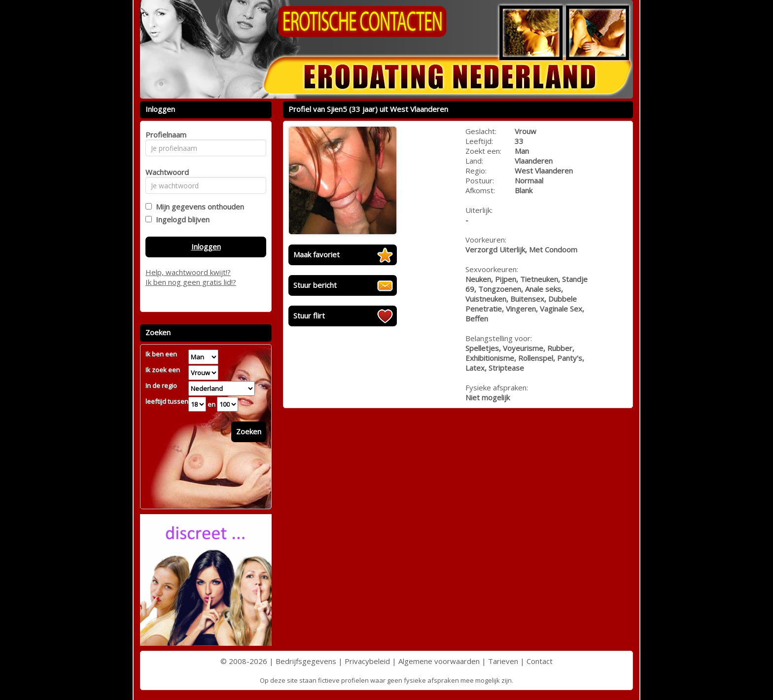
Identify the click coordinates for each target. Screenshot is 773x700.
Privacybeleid (367, 661)
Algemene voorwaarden (439, 661)
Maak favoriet (316, 254)
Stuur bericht (315, 285)
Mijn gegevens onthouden (198, 207)
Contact (540, 661)
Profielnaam (164, 135)
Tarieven (503, 661)
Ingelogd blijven (181, 219)
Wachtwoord (164, 172)
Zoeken (249, 431)
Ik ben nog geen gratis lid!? (191, 282)
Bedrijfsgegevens (306, 661)
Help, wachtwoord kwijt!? (188, 272)
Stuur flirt (309, 315)
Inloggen (206, 246)
